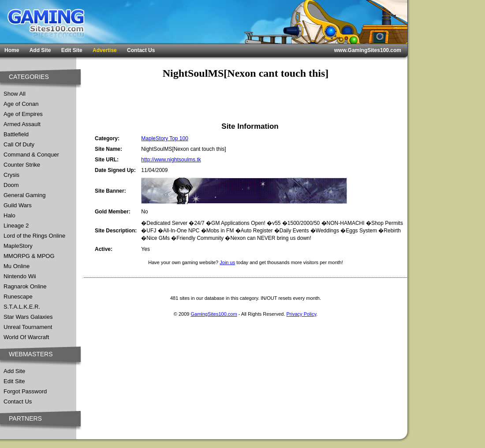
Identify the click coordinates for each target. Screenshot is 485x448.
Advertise (105, 50)
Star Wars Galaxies (28, 317)
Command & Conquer (31, 155)
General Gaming (24, 195)
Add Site (40, 50)
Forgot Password (25, 391)
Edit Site (72, 50)
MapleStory (18, 246)
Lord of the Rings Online (34, 236)
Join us (227, 262)
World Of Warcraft (26, 337)
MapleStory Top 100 (165, 138)
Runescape (18, 297)
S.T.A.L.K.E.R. (22, 307)
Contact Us (141, 50)
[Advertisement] (140, 101)
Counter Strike (22, 165)
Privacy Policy (302, 314)
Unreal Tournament (28, 327)
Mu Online (17, 266)
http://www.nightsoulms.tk (171, 160)
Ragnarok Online (25, 286)
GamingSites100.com (214, 314)
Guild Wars (18, 205)
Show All (15, 94)
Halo (9, 215)
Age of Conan (21, 104)
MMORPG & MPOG (29, 256)
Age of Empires (23, 114)
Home (12, 50)
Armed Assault (22, 124)
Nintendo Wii (20, 276)
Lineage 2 (16, 226)
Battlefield (16, 134)
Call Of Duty (19, 144)
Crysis (11, 175)
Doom (11, 185)
